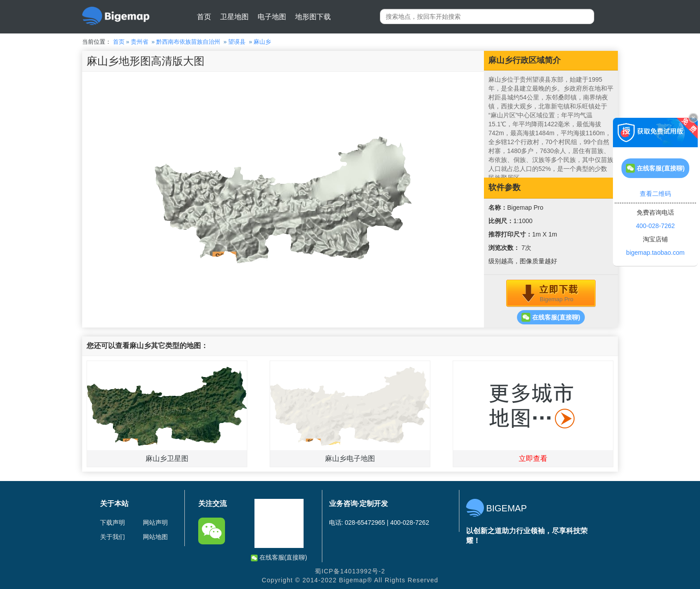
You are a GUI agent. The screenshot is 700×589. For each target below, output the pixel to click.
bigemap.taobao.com (656, 253)
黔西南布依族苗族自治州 (188, 42)
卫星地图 (234, 17)
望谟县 (237, 42)
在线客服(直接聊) (551, 317)
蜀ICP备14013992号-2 (350, 571)
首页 (204, 17)
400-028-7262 (655, 226)
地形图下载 (313, 17)
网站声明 (155, 523)
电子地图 (272, 17)
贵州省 (140, 42)
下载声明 (112, 523)
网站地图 (155, 537)
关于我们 (112, 537)
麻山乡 (262, 42)
